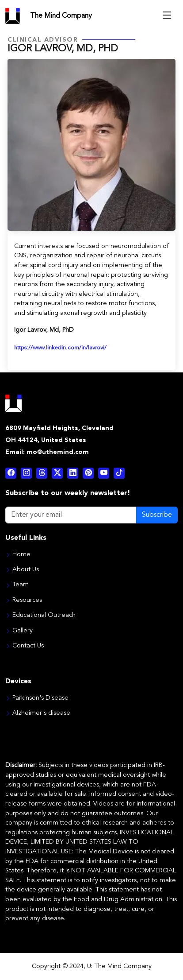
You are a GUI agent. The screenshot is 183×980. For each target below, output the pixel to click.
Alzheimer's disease (41, 713)
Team (21, 585)
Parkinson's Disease (40, 698)
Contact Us (28, 646)
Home (21, 555)
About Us (26, 570)
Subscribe (157, 515)
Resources (27, 600)
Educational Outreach (44, 616)
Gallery (23, 631)
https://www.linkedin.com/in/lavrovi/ (60, 348)
